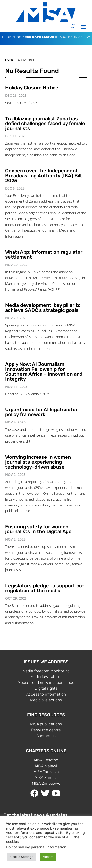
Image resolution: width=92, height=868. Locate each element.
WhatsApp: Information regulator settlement (44, 254)
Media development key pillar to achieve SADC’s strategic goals (43, 308)
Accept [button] (48, 857)
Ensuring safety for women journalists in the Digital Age (38, 529)
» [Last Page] (57, 639)
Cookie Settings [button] (22, 857)
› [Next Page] (52, 639)
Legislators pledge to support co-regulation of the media (45, 588)
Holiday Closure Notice (32, 88)
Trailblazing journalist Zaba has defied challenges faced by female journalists (45, 123)
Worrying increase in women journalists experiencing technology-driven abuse (38, 462)
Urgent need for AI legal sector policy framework (41, 412)
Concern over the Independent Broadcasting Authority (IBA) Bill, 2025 (44, 176)
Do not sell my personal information (36, 847)
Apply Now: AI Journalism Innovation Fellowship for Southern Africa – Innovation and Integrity (44, 372)
